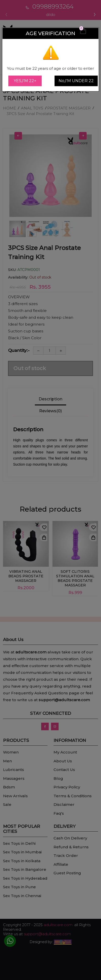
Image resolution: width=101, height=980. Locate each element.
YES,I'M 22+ (25, 81)
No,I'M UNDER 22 (76, 81)
